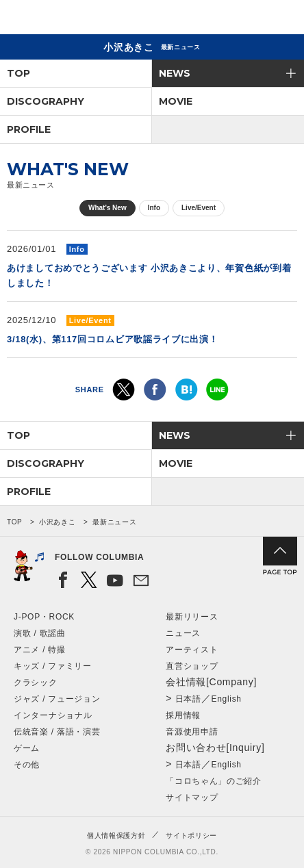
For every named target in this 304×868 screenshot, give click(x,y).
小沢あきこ (58, 522)
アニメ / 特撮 (40, 650)
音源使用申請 (192, 732)
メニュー (282, 20)
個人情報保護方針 (116, 835)
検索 (246, 20)
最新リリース (192, 617)
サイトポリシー (191, 835)
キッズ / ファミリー (53, 666)
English (226, 699)
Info (154, 208)
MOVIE (176, 101)
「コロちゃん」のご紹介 (214, 781)
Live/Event (199, 208)
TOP (18, 73)
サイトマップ (192, 797)
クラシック (36, 682)
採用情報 (183, 715)
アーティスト (192, 650)
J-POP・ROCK (44, 617)
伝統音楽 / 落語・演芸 (57, 732)
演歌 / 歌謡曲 (40, 633)
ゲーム (27, 748)
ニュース (183, 633)
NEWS (175, 73)
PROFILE (29, 129)
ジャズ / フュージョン (57, 699)
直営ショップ (192, 666)
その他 (27, 765)
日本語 (188, 699)
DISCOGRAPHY (46, 101)
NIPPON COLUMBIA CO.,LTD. (75, 18)
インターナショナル (53, 715)
